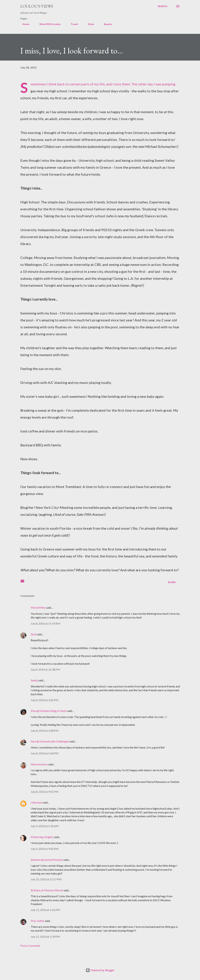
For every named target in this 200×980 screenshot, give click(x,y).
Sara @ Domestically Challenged (50, 741)
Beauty (106, 24)
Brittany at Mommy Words (47, 890)
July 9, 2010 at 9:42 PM (45, 849)
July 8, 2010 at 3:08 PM (45, 731)
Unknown (36, 802)
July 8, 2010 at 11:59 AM (45, 623)
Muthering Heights (42, 837)
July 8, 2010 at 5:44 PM (45, 753)
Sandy (34, 680)
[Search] (163, 6)
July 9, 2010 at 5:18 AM (45, 826)
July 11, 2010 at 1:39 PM (45, 937)
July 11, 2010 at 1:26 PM (45, 910)
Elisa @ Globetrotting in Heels (49, 711)
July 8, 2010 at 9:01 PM (45, 792)
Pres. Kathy (37, 921)
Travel (72, 24)
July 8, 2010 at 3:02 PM (45, 700)
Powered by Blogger (100, 970)
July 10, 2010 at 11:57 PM (46, 879)
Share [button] (172, 582)
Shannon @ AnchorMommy (47, 860)
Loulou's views (37, 6)
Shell (33, 634)
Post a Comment (30, 946)
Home (24, 24)
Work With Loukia (48, 24)
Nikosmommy (39, 764)
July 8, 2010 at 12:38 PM (45, 669)
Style (89, 24)
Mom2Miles (38, 607)
